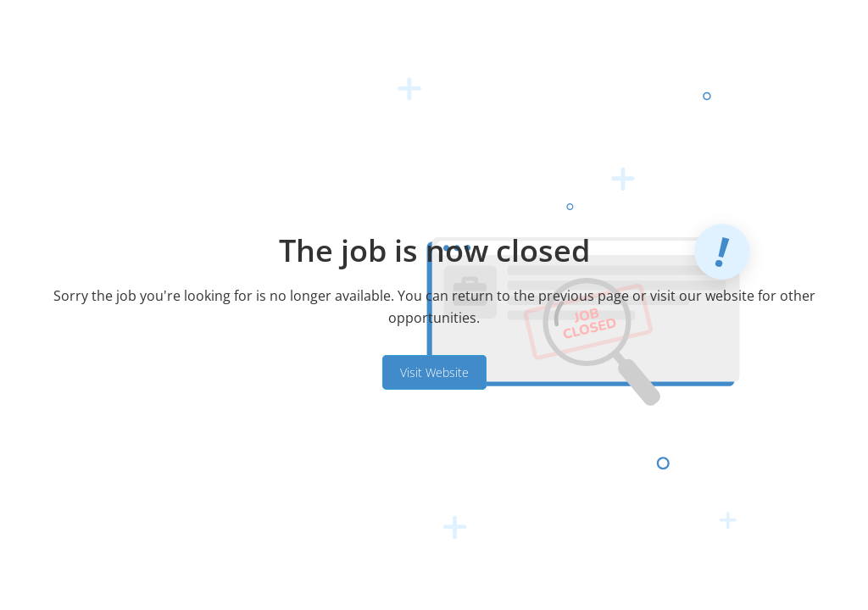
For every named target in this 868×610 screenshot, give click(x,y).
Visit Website (434, 372)
